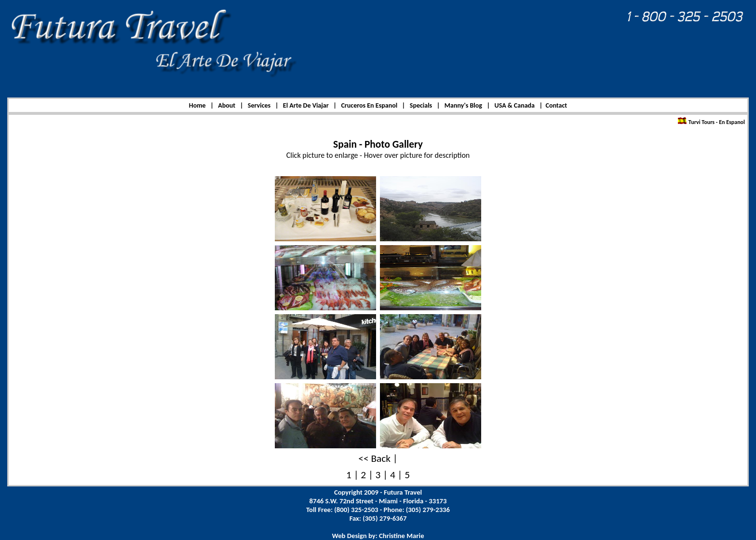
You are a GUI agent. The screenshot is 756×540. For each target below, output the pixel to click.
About (227, 105)
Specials (421, 105)
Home (197, 105)
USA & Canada (515, 105)
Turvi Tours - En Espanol (716, 122)
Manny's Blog (463, 105)
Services (259, 105)
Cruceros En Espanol (369, 105)
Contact (556, 105)
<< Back (374, 458)
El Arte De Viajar (306, 105)
